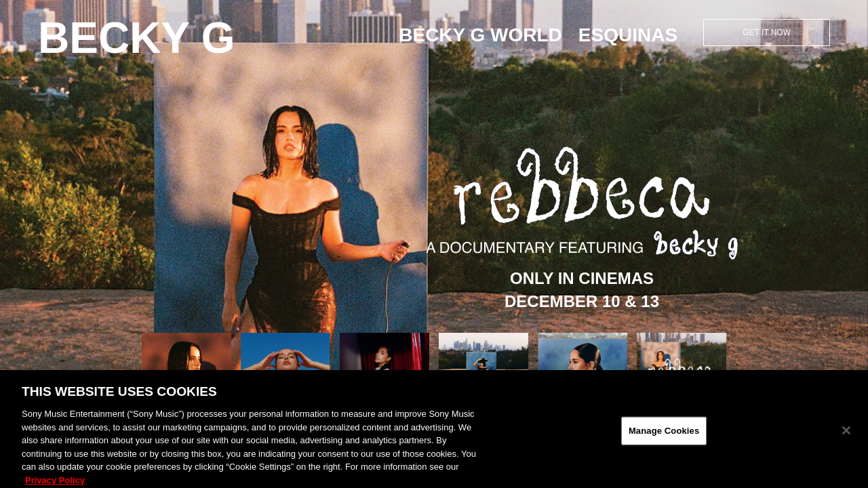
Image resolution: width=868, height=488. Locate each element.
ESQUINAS (628, 35)
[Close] (846, 436)
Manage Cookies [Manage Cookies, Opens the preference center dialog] (664, 437)
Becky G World (480, 35)
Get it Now (767, 33)
